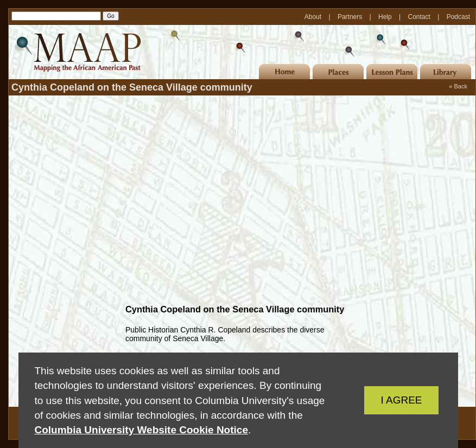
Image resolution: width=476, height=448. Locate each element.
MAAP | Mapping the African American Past (77, 52)
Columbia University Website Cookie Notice (141, 430)
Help (386, 17)
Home (284, 72)
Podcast (458, 17)
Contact (420, 17)
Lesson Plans (392, 72)
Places (338, 72)
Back (461, 86)
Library (446, 72)
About (314, 17)
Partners (351, 17)
